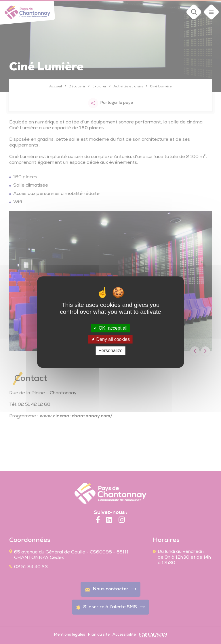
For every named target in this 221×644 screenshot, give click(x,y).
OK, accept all (110, 328)
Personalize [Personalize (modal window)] (110, 351)
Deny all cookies (110, 339)
